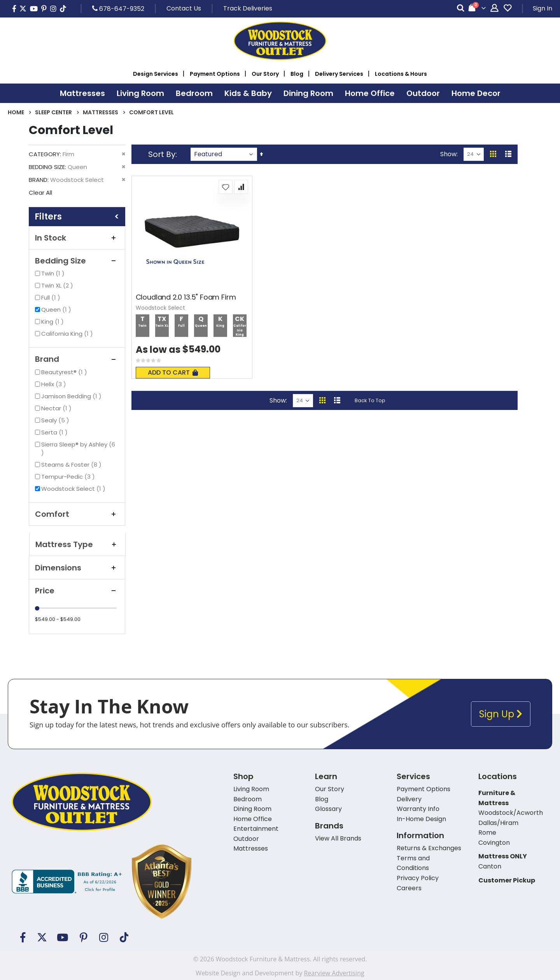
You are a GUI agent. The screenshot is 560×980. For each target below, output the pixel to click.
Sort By (162, 154)
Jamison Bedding (72, 396)
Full (52, 297)
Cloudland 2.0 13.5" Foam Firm (186, 297)
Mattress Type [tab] (77, 544)
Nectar (57, 408)
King (53, 322)
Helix (55, 384)
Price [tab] (77, 591)
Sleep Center (53, 112)
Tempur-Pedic (69, 477)
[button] (226, 187)
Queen (57, 310)
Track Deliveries (248, 8)
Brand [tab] (77, 359)
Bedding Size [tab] (77, 261)
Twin (54, 273)
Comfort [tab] (77, 514)
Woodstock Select (74, 489)
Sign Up (501, 714)
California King (68, 334)
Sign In (542, 8)
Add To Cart (173, 372)
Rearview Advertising (334, 973)
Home (16, 112)
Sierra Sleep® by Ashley (78, 448)
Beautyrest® (65, 372)
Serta (55, 432)
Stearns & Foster (72, 465)
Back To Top (370, 400)
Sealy (56, 420)
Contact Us (184, 8)
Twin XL (58, 285)
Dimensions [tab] (77, 568)
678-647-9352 (118, 9)
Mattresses (101, 112)
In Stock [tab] (77, 238)
